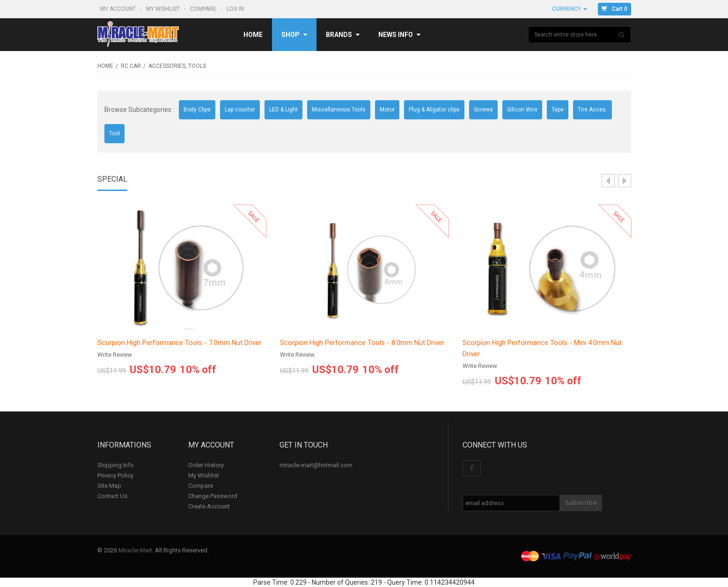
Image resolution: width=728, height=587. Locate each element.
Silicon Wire (522, 110)
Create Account (209, 506)
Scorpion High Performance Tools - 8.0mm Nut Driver (362, 343)
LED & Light (283, 110)
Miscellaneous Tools (339, 110)
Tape (558, 110)
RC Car (131, 66)
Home (253, 35)
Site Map (109, 486)
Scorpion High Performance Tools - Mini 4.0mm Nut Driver (542, 348)
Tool (114, 133)
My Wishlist (164, 9)
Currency (570, 9)
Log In (236, 9)
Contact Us (112, 496)
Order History (206, 465)
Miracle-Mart (135, 550)
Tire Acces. (592, 110)
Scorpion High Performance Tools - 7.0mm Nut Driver (180, 343)
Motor (387, 110)
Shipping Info (116, 465)
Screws (483, 110)
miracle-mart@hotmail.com (316, 465)
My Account (119, 9)
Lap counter (240, 110)
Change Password (213, 496)
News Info (399, 35)
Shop (294, 35)
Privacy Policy (115, 475)
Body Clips (197, 110)
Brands (343, 35)
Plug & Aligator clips (434, 110)
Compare (204, 9)
